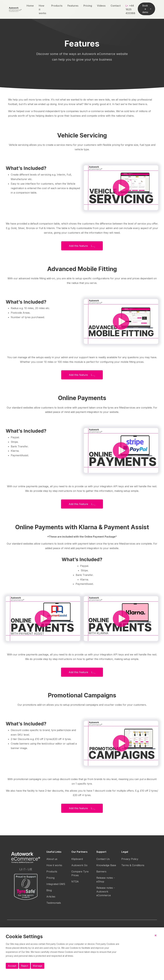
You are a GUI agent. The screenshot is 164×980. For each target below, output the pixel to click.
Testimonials (54, 903)
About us (52, 859)
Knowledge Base (106, 865)
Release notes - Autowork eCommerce (106, 892)
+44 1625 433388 (130, 9)
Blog (49, 890)
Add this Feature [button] (82, 504)
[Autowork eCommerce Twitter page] (25, 869)
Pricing (88, 6)
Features (73, 6)
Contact (116, 6)
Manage (38, 966)
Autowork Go (79, 865)
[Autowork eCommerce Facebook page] (21, 869)
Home (30, 6)
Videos (101, 6)
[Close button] (157, 938)
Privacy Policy (130, 859)
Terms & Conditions (133, 865)
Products (57, 6)
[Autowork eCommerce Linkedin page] (30, 869)
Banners (101, 871)
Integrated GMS (56, 884)
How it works (42, 9)
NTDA (75, 882)
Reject (25, 966)
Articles (51, 897)
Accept (12, 966)
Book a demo (147, 9)
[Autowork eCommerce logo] (15, 9)
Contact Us (103, 859)
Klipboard (77, 859)
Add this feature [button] (82, 246)
